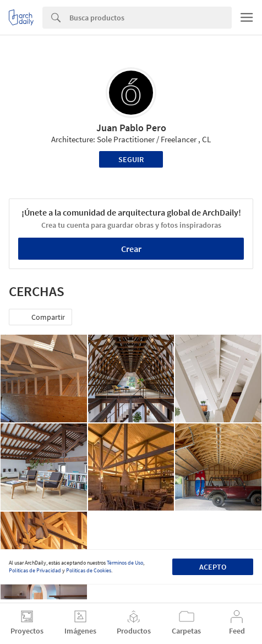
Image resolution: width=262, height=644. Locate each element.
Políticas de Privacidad (35, 570)
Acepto (213, 567)
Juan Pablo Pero (131, 128)
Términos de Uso (125, 563)
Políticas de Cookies (89, 570)
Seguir (131, 159)
